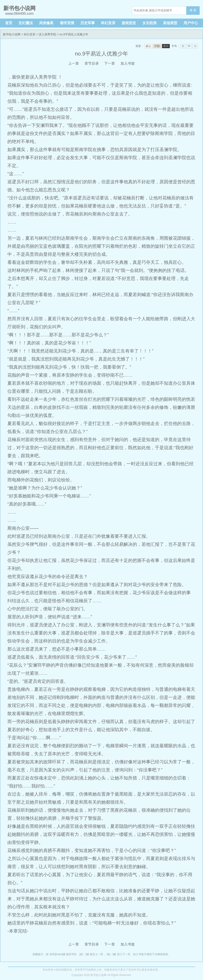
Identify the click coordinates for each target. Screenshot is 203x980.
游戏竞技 (129, 23)
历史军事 (88, 23)
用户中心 (191, 23)
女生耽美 (150, 23)
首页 (9, 23)
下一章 (110, 63)
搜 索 (193, 10)
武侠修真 (46, 23)
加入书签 (128, 63)
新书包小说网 (12, 34)
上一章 (74, 63)
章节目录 (92, 63)
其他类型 (170, 23)
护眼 (157, 46)
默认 (148, 46)
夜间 (166, 46)
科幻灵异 (108, 23)
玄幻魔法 (26, 23)
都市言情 (67, 23)
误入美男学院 (47, 34)
